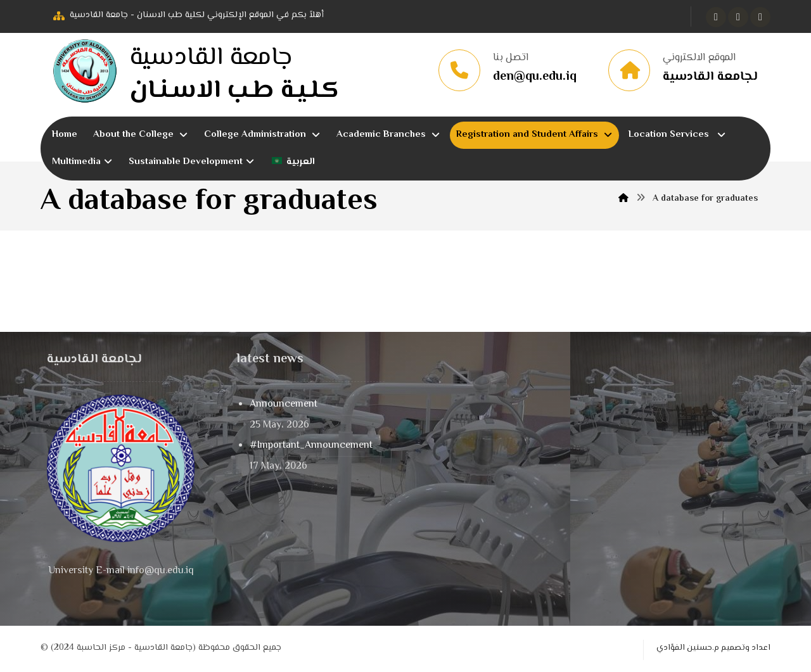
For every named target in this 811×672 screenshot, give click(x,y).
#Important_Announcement (311, 446)
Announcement (284, 404)
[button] (716, 17)
